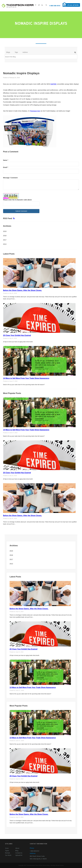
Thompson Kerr (35, 111)
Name (6, 160)
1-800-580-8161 (55, 6)
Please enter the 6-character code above (17, 200)
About (17, 848)
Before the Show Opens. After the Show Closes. (22, 290)
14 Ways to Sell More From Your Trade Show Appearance (26, 378)
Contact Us (19, 853)
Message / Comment (10, 178)
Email (6, 167)
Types (7, 851)
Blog (17, 851)
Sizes (7, 848)
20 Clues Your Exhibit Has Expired (17, 335)
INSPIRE (53, 84)
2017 (5, 240)
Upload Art (19, 855)
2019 (5, 231)
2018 (5, 236)
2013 (5, 244)
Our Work (8, 855)
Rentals (8, 853)
